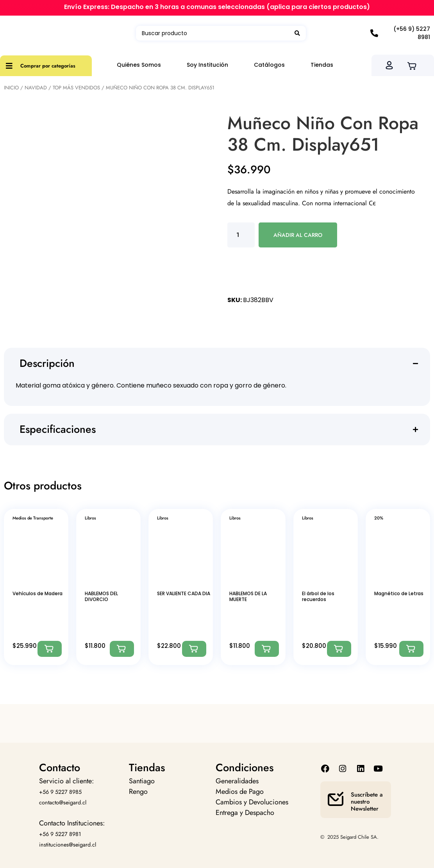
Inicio (11, 88)
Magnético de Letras (399, 593)
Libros (90, 518)
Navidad (36, 88)
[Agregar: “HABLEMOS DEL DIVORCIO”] (122, 649)
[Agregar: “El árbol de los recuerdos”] (339, 649)
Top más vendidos (76, 88)
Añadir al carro (298, 235)
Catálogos (269, 65)
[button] (220, 364)
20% (379, 518)
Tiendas (322, 65)
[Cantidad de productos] (241, 235)
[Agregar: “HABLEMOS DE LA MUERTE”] (267, 649)
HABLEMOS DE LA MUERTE (248, 596)
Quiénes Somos (139, 65)
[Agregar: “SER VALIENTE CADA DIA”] (194, 649)
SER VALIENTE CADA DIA (184, 593)
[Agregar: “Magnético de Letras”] (411, 649)
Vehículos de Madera (38, 593)
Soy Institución (207, 65)
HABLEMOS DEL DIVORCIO (101, 596)
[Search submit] (297, 33)
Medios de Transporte (33, 518)
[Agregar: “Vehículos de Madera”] (50, 649)
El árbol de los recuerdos (318, 596)
